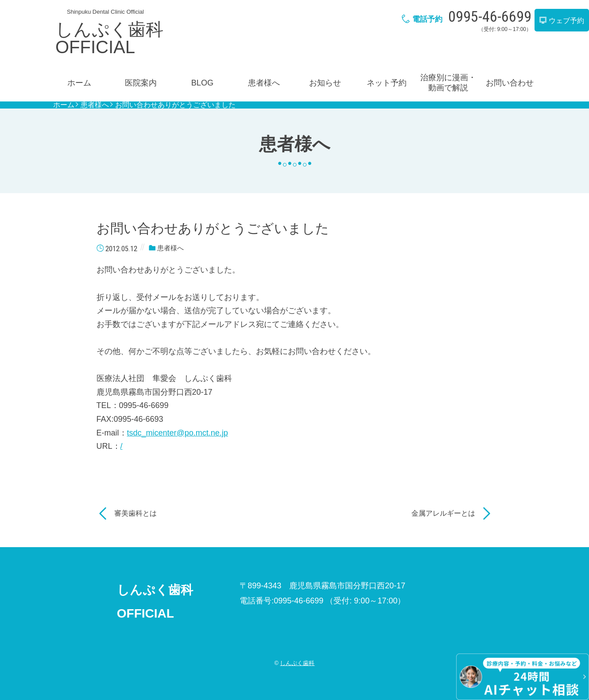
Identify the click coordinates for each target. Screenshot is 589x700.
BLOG (202, 83)
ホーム (79, 83)
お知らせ (325, 83)
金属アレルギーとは (443, 513)
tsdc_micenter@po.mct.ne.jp (178, 433)
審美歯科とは (136, 513)
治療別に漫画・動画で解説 (448, 83)
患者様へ (264, 83)
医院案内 (141, 83)
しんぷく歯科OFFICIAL (109, 38)
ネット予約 (387, 83)
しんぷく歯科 (297, 663)
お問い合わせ (510, 83)
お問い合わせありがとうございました (175, 105)
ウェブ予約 (562, 21)
